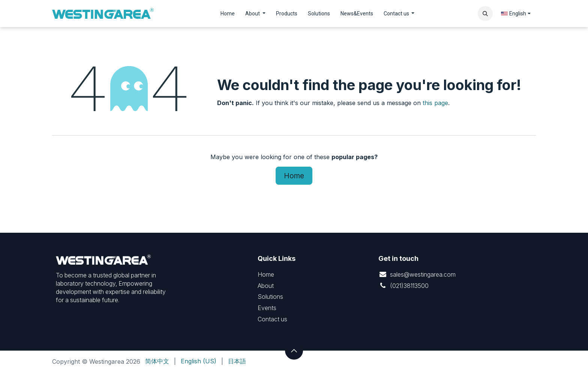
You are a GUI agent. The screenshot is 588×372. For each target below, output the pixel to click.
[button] (485, 14)
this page (435, 103)
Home (294, 176)
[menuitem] (228, 14)
